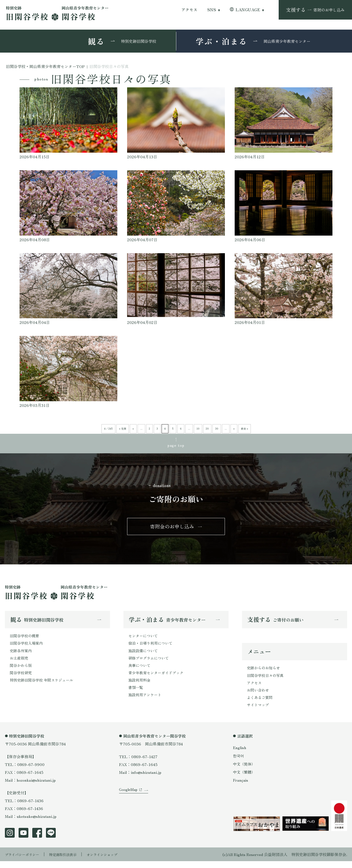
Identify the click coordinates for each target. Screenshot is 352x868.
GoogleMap (129, 801)
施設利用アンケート (146, 702)
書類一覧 (136, 694)
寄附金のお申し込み (172, 529)
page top (176, 446)
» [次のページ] (234, 428)
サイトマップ (259, 711)
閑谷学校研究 (22, 679)
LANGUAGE (248, 10)
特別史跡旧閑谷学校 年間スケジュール (44, 686)
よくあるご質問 (261, 704)
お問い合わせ (259, 696)
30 (217, 428)
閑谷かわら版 (22, 671)
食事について (140, 671)
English (240, 754)
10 (198, 428)
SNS (212, 10)
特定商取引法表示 (70, 861)
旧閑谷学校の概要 (25, 640)
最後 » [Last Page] (245, 428)
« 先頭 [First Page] (123, 428)
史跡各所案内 (22, 655)
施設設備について (144, 655)
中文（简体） (245, 771)
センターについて (144, 640)
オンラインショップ (113, 861)
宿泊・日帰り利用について (152, 647)
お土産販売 (20, 663)
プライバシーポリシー (24, 861)
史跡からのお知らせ (264, 672)
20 (207, 428)
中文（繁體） (245, 779)
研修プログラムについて (150, 663)
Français (241, 787)
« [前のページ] (133, 428)
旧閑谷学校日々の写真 (266, 680)
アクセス (189, 10)
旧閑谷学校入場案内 (27, 647)
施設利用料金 (140, 686)
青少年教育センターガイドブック (158, 679)
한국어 (239, 763)
